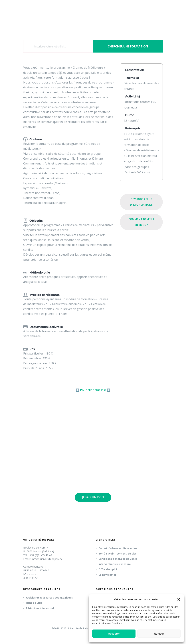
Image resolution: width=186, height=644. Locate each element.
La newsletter (107, 575)
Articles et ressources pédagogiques (49, 598)
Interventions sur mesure (115, 564)
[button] (179, 599)
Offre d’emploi (108, 569)
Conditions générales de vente (118, 559)
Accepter (114, 634)
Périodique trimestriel (40, 608)
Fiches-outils (34, 603)
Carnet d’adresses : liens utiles (118, 548)
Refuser (159, 634)
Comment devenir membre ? (141, 222)
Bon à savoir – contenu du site (118, 554)
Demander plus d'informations (141, 202)
